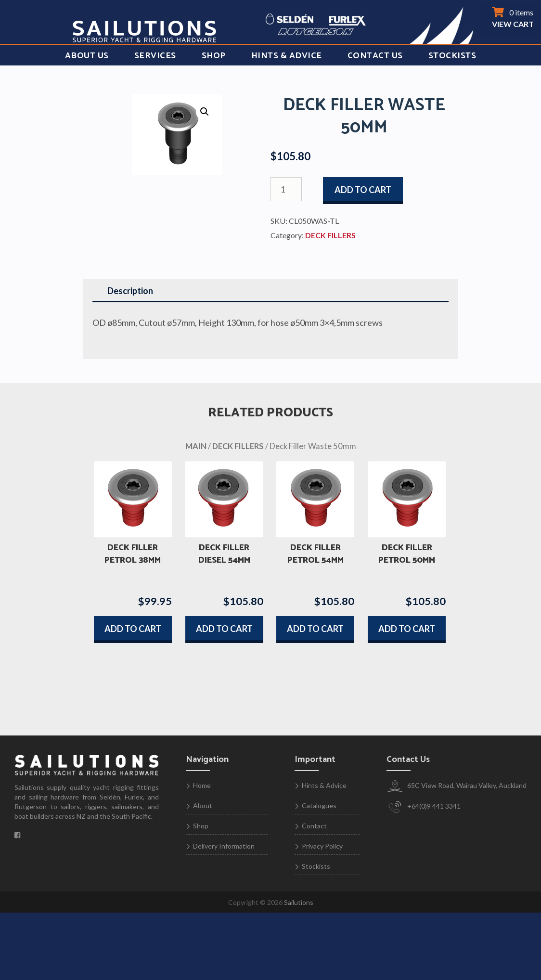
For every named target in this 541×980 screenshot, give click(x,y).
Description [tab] (130, 291)
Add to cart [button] (133, 629)
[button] (205, 112)
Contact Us (375, 56)
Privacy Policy (322, 846)
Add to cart (363, 190)
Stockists (452, 56)
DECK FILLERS (330, 235)
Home (202, 785)
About (203, 806)
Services (155, 56)
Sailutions (299, 902)
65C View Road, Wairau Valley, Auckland (457, 786)
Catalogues (319, 806)
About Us (87, 56)
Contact (314, 826)
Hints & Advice (287, 56)
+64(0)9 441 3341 (424, 807)
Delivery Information (224, 846)
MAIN (196, 446)
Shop (214, 56)
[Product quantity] (286, 189)
